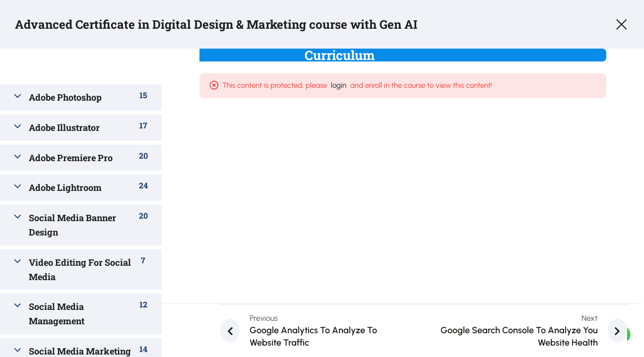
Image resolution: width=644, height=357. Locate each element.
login (359, 85)
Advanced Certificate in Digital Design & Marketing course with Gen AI (216, 24)
